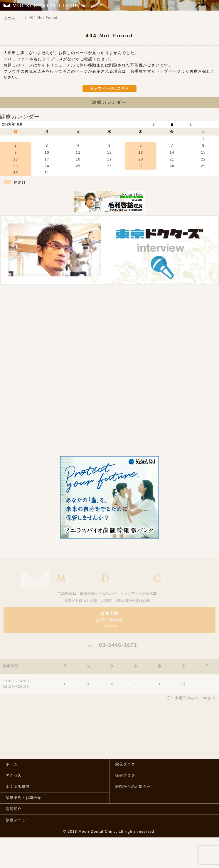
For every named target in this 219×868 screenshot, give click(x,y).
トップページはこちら (109, 88)
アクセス (14, 775)
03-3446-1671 (112, 645)
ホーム (12, 764)
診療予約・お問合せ (24, 798)
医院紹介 (14, 809)
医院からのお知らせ (133, 787)
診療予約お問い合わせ (109, 619)
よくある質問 (18, 787)
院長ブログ (125, 764)
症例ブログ (125, 775)
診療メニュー (18, 820)
